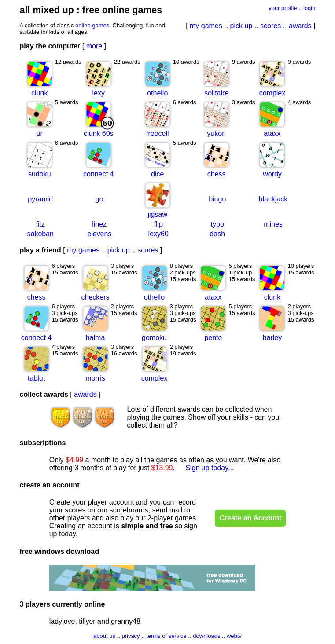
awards (300, 26)
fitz (40, 224)
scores (271, 26)
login (309, 8)
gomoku (154, 338)
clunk (39, 93)
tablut (36, 378)
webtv (234, 636)
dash (217, 234)
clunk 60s (99, 134)
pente (213, 338)
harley (272, 338)
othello (157, 93)
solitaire (216, 93)
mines (273, 224)
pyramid (40, 199)
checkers (96, 297)
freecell (158, 134)
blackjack (273, 199)
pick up (241, 26)
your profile (283, 8)
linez (99, 224)
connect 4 (98, 174)
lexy (99, 93)
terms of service (166, 636)
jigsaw (158, 214)
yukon (216, 134)
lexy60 (158, 234)
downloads (206, 636)
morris (95, 378)
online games (92, 25)
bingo (217, 199)
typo (217, 224)
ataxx (272, 134)
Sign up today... (210, 468)
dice (157, 174)
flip (158, 224)
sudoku (40, 174)
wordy (272, 174)
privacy (131, 636)
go (99, 199)
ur (40, 134)
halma (96, 338)
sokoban (41, 234)
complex (272, 93)
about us (104, 636)
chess (217, 174)
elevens (99, 234)
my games (206, 26)
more (94, 46)
